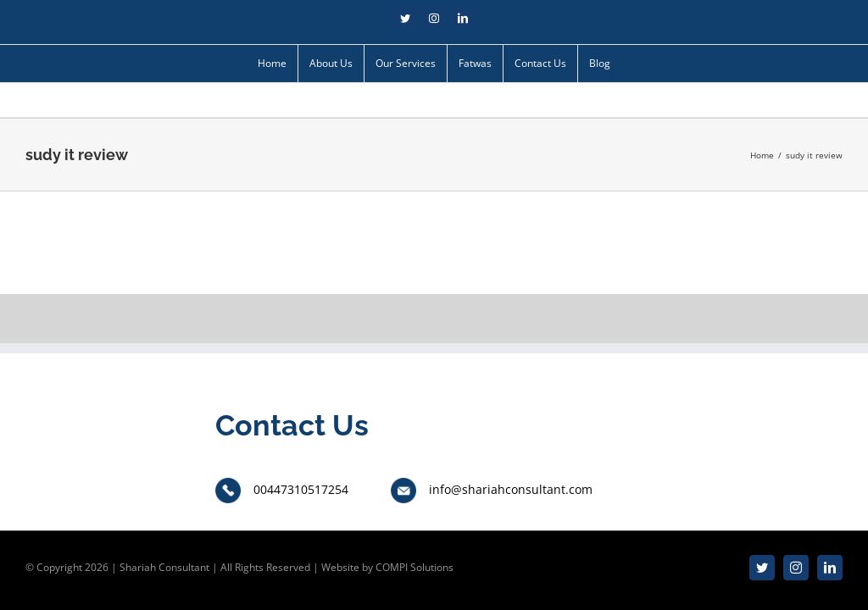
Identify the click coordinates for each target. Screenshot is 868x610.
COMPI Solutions (415, 567)
